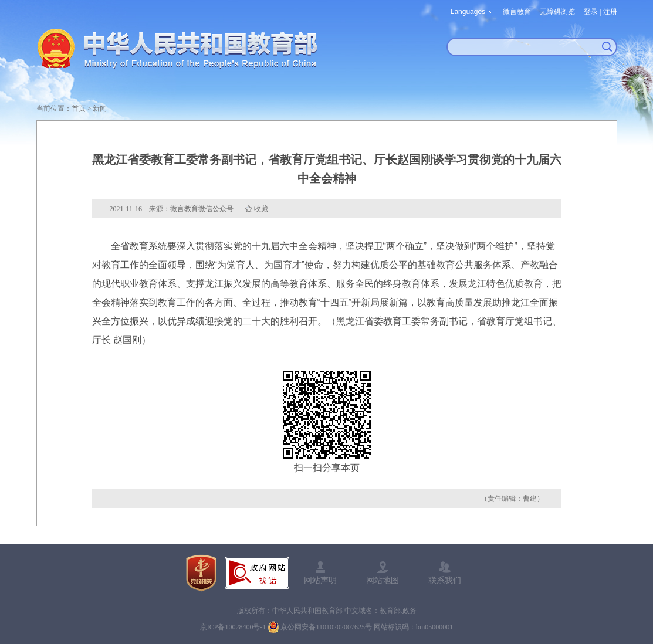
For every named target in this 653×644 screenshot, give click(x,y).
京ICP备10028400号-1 (233, 627)
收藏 (261, 209)
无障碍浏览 (557, 12)
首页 (79, 109)
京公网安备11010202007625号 (326, 627)
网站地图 (383, 580)
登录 (591, 12)
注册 (610, 12)
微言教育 (517, 12)
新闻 (100, 109)
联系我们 (445, 580)
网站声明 (320, 580)
